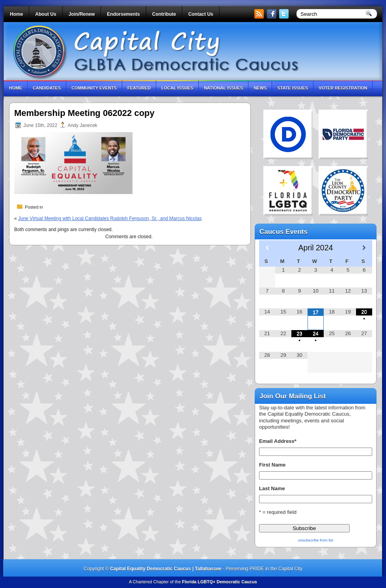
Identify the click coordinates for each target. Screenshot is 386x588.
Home (16, 14)
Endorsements (123, 14)
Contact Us (200, 14)
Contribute (164, 14)
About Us (46, 14)
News (260, 88)
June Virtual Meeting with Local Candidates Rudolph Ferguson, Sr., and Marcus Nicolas (110, 218)
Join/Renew (82, 14)
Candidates (47, 88)
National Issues (223, 88)
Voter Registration (343, 88)
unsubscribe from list (316, 540)
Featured (139, 88)
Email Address (278, 441)
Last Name (272, 488)
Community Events (94, 88)
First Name (272, 465)
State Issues (293, 88)
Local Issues (177, 88)
